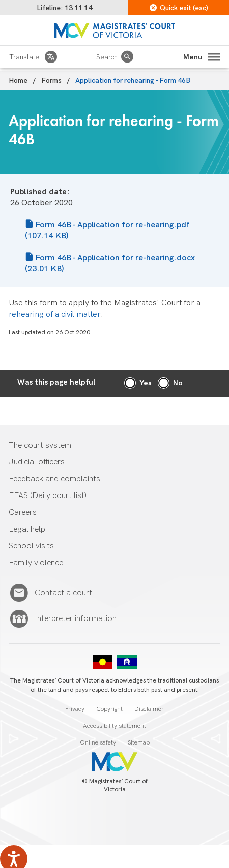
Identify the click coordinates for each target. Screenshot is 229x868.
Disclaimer (149, 709)
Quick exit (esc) (179, 8)
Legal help (27, 529)
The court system (40, 445)
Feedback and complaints (54, 479)
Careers (23, 513)
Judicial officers (37, 462)
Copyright (109, 709)
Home (18, 81)
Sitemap (139, 743)
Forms (51, 81)
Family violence (36, 563)
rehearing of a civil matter (55, 314)
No (178, 383)
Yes (146, 383)
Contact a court (63, 593)
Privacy (75, 709)
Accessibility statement (114, 726)
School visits (31, 546)
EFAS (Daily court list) (48, 496)
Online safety (98, 743)
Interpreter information (76, 619)
